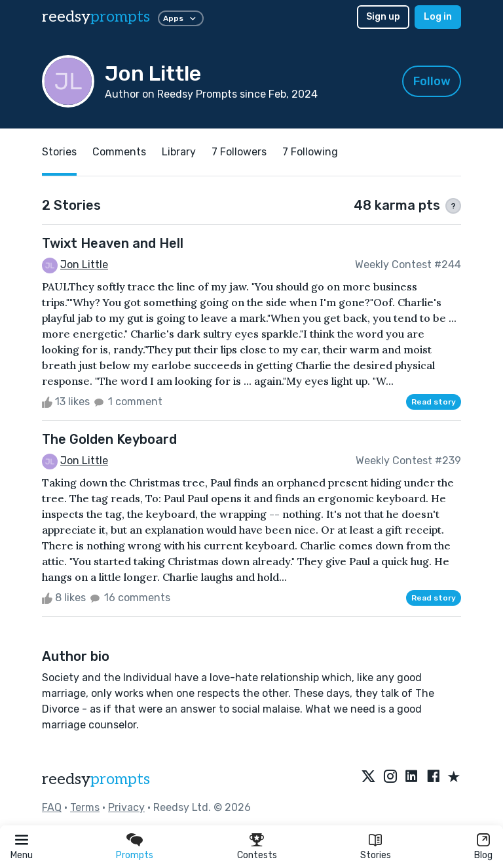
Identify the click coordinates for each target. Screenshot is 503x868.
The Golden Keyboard (109, 439)
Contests (257, 855)
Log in (438, 17)
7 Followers (239, 152)
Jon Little (84, 265)
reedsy (96, 779)
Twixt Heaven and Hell (113, 243)
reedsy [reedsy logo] (96, 17)
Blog (483, 855)
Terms (85, 807)
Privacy (126, 807)
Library (179, 152)
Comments (119, 152)
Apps (181, 18)
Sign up (383, 17)
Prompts (135, 855)
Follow (432, 81)
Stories (376, 855)
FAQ (52, 807)
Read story (434, 402)
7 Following (310, 152)
